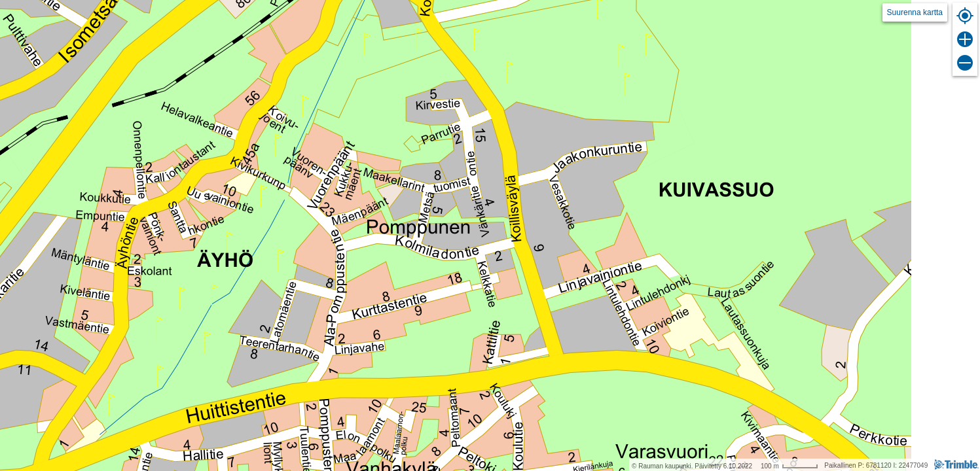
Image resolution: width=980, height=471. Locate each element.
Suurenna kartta (915, 12)
